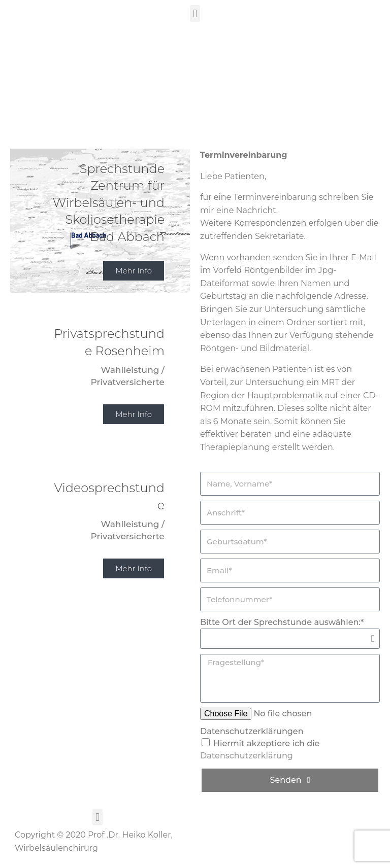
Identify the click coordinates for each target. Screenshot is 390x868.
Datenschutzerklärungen (252, 731)
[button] (195, 13)
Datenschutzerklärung (247, 756)
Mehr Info (134, 414)
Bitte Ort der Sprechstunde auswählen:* (282, 622)
